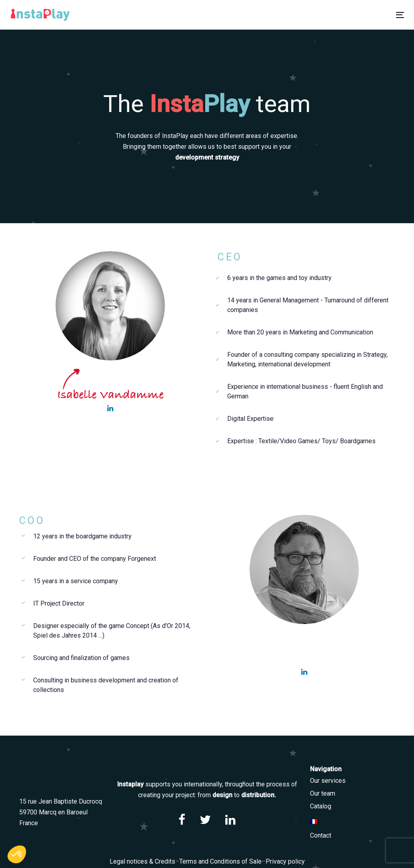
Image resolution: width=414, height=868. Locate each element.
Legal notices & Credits (142, 861)
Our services (328, 781)
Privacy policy (285, 861)
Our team (323, 793)
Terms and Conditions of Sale (220, 861)
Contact (321, 835)
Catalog (321, 806)
